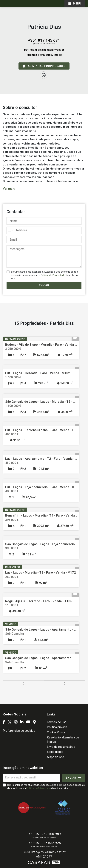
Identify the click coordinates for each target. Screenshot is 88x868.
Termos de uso (57, 722)
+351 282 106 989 (47, 834)
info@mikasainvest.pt (48, 852)
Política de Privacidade (53, 275)
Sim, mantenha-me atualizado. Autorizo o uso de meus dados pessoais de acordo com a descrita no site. (44, 275)
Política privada (57, 727)
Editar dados (55, 752)
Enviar (44, 285)
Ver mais (9, 189)
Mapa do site (55, 757)
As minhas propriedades (44, 66)
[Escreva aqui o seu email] (32, 778)
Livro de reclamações (61, 747)
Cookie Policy (56, 732)
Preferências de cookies (19, 731)
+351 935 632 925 (47, 843)
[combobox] (11, 230)
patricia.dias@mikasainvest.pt (44, 50)
